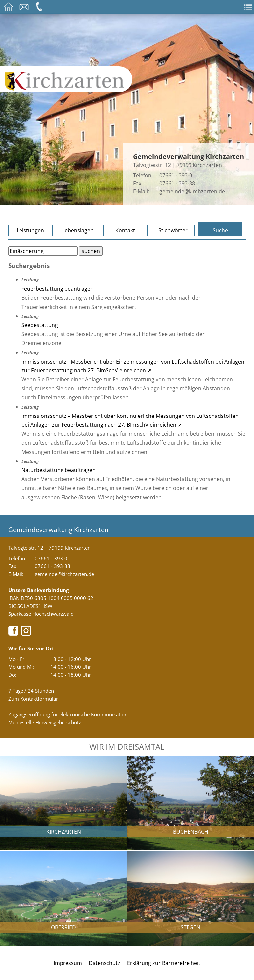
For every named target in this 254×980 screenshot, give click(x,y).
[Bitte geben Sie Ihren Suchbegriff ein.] (43, 251)
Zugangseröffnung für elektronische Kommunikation (68, 714)
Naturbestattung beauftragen (59, 470)
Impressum (68, 963)
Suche (220, 230)
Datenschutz (105, 963)
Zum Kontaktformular (33, 699)
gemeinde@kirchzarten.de (192, 191)
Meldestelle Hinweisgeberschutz (45, 722)
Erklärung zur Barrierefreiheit (164, 963)
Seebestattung (40, 325)
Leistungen (30, 230)
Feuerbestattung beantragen (58, 289)
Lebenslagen (78, 230)
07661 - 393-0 (176, 175)
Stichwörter (173, 230)
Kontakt (125, 230)
